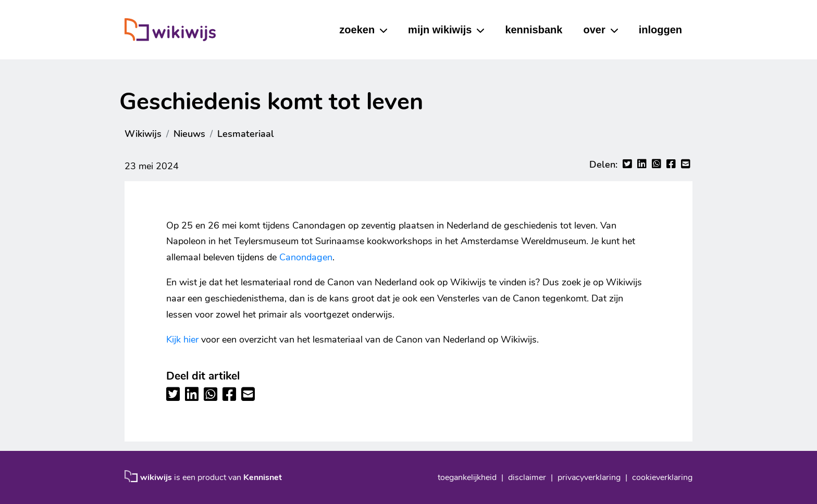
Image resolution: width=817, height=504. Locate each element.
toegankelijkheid (467, 477)
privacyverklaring (589, 477)
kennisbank (534, 30)
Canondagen (306, 257)
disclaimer (527, 477)
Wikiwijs (143, 134)
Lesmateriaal (246, 134)
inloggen (660, 30)
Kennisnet (263, 477)
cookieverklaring (662, 477)
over (594, 30)
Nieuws (189, 134)
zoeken (357, 30)
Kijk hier (182, 339)
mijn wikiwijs (440, 30)
